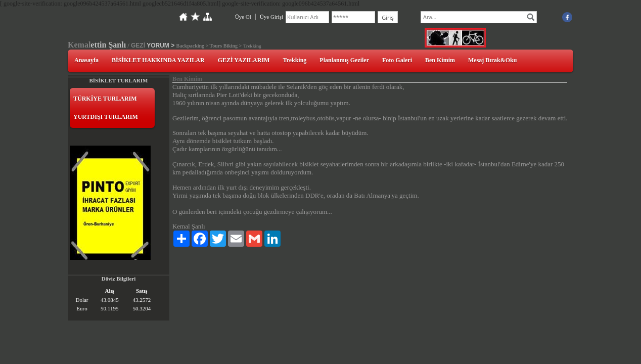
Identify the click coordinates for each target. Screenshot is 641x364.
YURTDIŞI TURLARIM (106, 117)
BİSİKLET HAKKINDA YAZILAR (158, 60)
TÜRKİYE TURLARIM (105, 99)
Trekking (294, 60)
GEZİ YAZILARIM (244, 60)
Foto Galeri (397, 60)
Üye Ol (243, 17)
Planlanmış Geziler (344, 60)
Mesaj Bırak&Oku (492, 60)
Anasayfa (86, 60)
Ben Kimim (440, 60)
